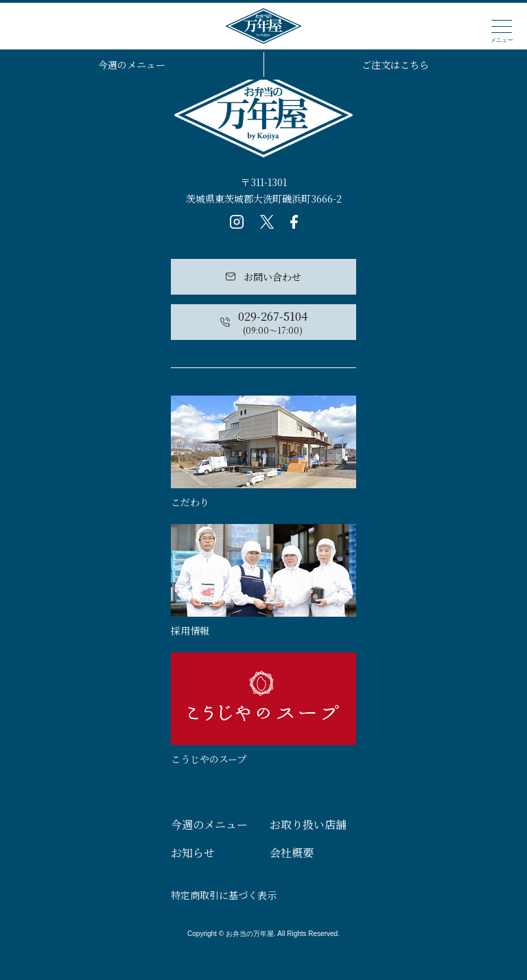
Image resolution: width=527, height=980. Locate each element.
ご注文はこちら (395, 65)
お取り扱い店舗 (308, 824)
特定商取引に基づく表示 (224, 895)
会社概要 (292, 853)
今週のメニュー (132, 65)
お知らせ (193, 853)
